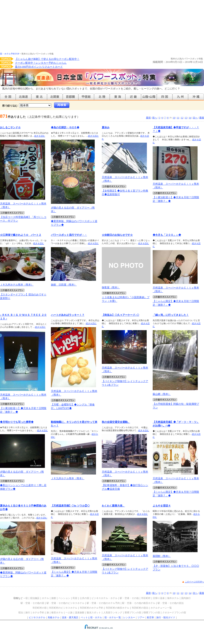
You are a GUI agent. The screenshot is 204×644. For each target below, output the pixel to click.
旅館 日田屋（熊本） (64, 285)
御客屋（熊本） (111, 287)
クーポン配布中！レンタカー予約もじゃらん (41, 63)
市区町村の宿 (40, 608)
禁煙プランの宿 (133, 612)
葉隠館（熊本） (162, 556)
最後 (202, 118)
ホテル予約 (38, 612)
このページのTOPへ (194, 582)
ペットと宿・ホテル (91, 617)
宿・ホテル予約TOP (10, 54)
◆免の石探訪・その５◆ (65, 127)
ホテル (45, 598)
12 (182, 118)
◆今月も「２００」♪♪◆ (167, 235)
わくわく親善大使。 (113, 506)
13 (186, 118)
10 (174, 118)
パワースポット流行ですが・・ (69, 235)
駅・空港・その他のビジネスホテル (65, 603)
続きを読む (40, 136)
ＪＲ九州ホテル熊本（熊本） (17, 285)
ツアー (141, 617)
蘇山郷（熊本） (162, 394)
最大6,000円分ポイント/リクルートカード (39, 67)
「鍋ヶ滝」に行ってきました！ (171, 315)
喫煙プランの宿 (152, 612)
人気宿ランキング (113, 612)
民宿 (75, 598)
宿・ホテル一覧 (113, 617)
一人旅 (69, 612)
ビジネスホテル (37, 617)
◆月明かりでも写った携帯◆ (17, 422)
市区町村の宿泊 (140, 608)
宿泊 (21, 612)
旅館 (54, 598)
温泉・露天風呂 (70, 617)
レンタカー (129, 617)
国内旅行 (186, 598)
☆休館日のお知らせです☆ (117, 235)
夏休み (106, 127)
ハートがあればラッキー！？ (68, 315)
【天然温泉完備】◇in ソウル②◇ (70, 506)
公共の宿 (84, 598)
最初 (148, 118)
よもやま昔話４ (162, 506)
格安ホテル (57, 612)
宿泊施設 (35, 598)
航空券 (150, 617)
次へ (195, 118)
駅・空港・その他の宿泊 (171, 603)
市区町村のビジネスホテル (63, 608)
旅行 (28, 612)
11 (178, 118)
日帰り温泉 (159, 598)
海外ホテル (173, 598)
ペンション (64, 598)
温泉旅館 (80, 612)
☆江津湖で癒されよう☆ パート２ (21, 235)
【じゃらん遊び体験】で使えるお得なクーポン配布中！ (47, 59)
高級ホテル (54, 617)
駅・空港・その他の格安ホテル (139, 603)
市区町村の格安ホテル (117, 608)
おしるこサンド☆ (10, 127)
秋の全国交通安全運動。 (116, 422)
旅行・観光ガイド (166, 617)
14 (190, 118)
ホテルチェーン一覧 (161, 608)
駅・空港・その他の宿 (32, 603)
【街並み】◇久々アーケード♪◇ (120, 315)
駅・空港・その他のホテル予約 (103, 603)
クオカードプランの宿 (174, 612)
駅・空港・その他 (129, 598)
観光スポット (94, 612)
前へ (155, 118)
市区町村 (146, 598)
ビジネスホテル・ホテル (104, 598)
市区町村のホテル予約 (91, 608)
